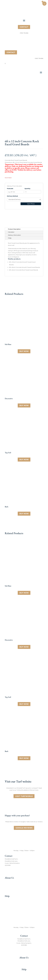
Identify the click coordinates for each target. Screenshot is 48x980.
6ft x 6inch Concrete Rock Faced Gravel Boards (24, 270)
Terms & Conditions (11, 909)
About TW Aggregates (12, 881)
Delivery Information (14, 235)
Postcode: (10, 189)
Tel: (6, 872)
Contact (24, 27)
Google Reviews (24, 828)
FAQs (10, 238)
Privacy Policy (9, 912)
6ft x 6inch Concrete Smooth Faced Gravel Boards (25, 267)
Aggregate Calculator (11, 906)
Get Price (31, 204)
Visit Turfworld (24, 796)
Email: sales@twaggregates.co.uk (15, 870)
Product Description (14, 229)
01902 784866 (11, 872)
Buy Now (24, 351)
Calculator (11, 232)
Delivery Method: (12, 196)
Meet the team (9, 884)
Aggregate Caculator (24, 976)
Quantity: (27, 189)
